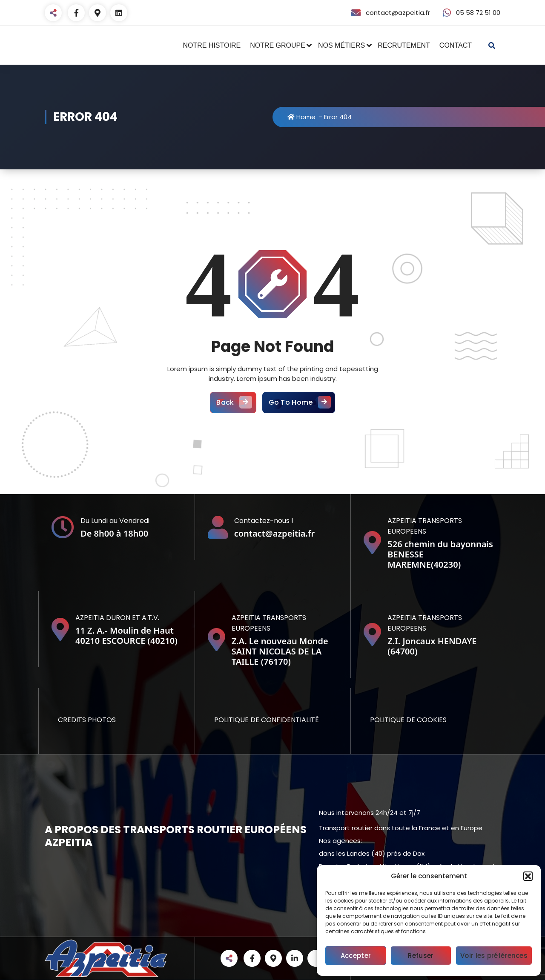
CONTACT (456, 45)
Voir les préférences (494, 956)
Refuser (421, 956)
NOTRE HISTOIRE (212, 45)
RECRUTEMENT (404, 45)
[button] (528, 876)
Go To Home (299, 403)
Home (301, 117)
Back (233, 403)
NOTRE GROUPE (278, 45)
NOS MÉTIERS (341, 45)
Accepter (356, 956)
